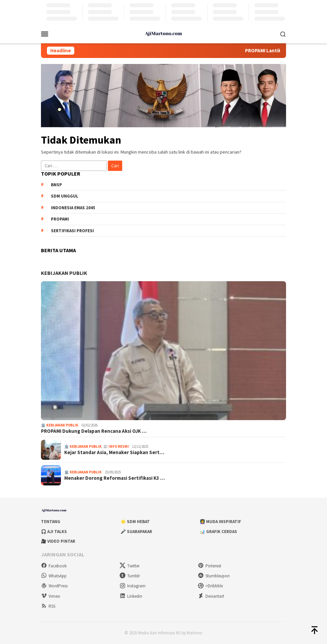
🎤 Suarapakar (136, 532)
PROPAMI (60, 219)
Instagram (133, 586)
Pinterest (209, 566)
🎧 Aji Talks (54, 532)
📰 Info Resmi (116, 446)
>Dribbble (210, 586)
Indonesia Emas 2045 (73, 208)
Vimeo (51, 596)
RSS (48, 606)
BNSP (56, 185)
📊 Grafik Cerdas (218, 532)
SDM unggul (65, 196)
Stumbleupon (214, 576)
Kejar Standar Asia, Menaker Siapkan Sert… (114, 452)
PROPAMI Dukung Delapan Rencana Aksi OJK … (94, 431)
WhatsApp (54, 576)
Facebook (54, 566)
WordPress (54, 586)
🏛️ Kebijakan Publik (60, 425)
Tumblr (130, 576)
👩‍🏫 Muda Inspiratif (220, 522)
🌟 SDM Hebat (135, 522)
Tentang (51, 522)
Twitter (130, 566)
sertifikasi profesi (72, 231)
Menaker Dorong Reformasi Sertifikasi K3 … (115, 478)
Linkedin (131, 596)
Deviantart (211, 596)
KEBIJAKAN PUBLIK (64, 273)
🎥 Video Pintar (58, 541)
